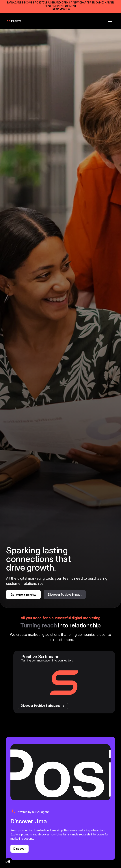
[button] (110, 21)
